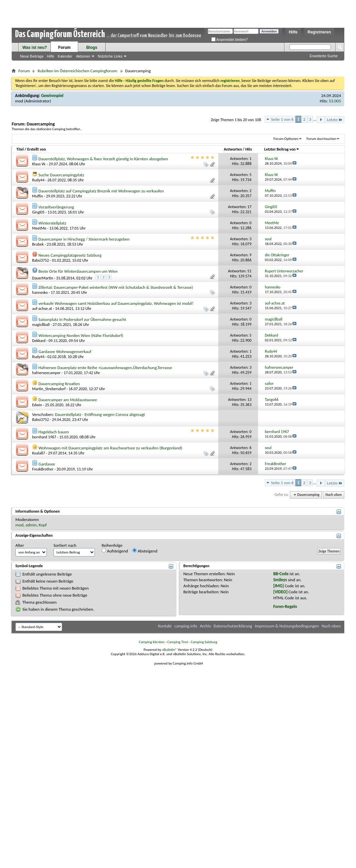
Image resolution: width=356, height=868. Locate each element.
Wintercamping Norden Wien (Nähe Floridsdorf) (81, 335)
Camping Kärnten (152, 642)
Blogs (92, 48)
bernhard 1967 (44, 437)
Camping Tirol (177, 642)
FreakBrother (43, 469)
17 (249, 207)
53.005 (335, 101)
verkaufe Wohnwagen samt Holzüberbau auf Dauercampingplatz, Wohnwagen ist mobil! (116, 303)
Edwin (37, 405)
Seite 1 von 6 (282, 119)
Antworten (233, 149)
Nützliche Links (110, 56)
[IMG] (278, 586)
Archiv (205, 626)
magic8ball (41, 325)
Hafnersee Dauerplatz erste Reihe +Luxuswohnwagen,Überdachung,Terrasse (105, 368)
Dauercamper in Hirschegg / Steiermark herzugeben (84, 239)
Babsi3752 (40, 260)
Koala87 (39, 453)
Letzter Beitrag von (282, 149)
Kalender (65, 56)
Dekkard (39, 341)
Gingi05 (38, 212)
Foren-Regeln (285, 606)
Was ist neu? (35, 48)
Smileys (280, 580)
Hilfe (293, 32)
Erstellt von (36, 149)
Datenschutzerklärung (233, 626)
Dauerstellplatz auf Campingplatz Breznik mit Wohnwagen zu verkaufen (101, 191)
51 (249, 271)
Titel (20, 149)
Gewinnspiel (52, 96)
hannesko (40, 292)
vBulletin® (170, 650)
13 (249, 400)
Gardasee (47, 464)
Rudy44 (38, 180)
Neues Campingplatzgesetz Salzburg (70, 255)
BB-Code (281, 574)
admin (31, 525)
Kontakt (165, 626)
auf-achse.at (42, 309)
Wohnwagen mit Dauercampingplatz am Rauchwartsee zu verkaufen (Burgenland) (110, 448)
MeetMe (39, 228)
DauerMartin (43, 278)
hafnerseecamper (46, 373)
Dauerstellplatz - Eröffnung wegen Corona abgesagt (100, 414)
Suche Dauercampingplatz (61, 175)
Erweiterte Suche (324, 56)
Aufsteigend (115, 551)
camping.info (186, 626)
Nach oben (333, 495)
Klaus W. (39, 164)
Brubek (38, 244)
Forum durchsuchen (321, 139)
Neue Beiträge (32, 56)
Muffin (38, 196)
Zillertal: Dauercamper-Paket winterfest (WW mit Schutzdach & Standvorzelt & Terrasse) (116, 287)
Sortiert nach (65, 545)
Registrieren (319, 32)
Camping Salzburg (204, 642)
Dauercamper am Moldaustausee (68, 400)
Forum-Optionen (286, 139)
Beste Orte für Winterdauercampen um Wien (78, 271)
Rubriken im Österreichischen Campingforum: (78, 71)
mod (19, 101)
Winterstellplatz (52, 223)
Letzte (335, 120)
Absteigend (145, 551)
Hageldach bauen (54, 432)
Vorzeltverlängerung (56, 207)
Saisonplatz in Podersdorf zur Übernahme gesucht (82, 319)
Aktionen (83, 56)
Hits (249, 149)
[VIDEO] (280, 592)
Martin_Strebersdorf (49, 389)
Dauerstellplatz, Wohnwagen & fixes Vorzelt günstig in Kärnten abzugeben (103, 159)
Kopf (43, 525)
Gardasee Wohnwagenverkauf (65, 352)
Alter (20, 545)
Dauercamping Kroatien (59, 384)
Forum (64, 48)
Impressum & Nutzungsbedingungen (287, 626)
